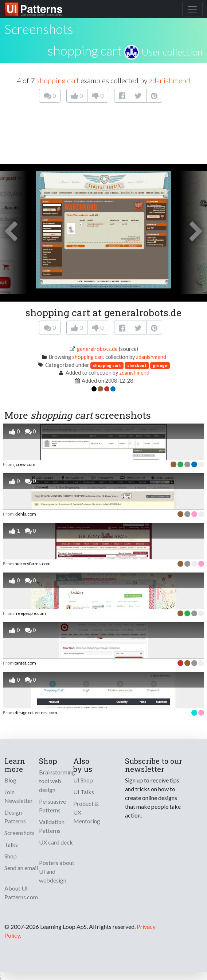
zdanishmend (170, 80)
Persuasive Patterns (52, 806)
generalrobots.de (97, 349)
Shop (11, 856)
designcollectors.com (36, 713)
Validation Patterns (52, 826)
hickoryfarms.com (33, 564)
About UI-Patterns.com (21, 893)
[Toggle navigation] (192, 9)
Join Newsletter (19, 796)
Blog (10, 780)
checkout (137, 365)
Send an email (21, 868)
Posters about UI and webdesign (57, 871)
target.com (25, 663)
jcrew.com (25, 464)
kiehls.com (25, 514)
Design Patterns (15, 817)
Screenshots (19, 833)
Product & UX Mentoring (87, 812)
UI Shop (83, 780)
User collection (172, 52)
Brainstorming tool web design (57, 781)
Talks (11, 844)
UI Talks (84, 792)
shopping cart (85, 50)
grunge (160, 365)
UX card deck (56, 842)
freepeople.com (30, 613)
